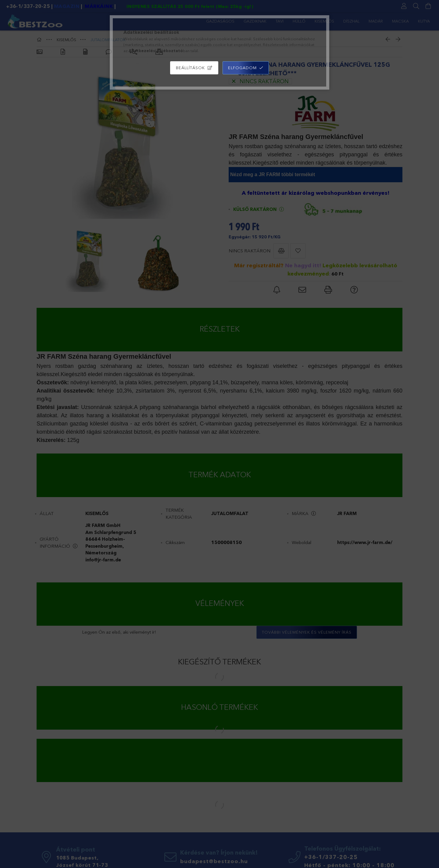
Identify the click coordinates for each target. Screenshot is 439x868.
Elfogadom (242, 68)
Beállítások (190, 68)
